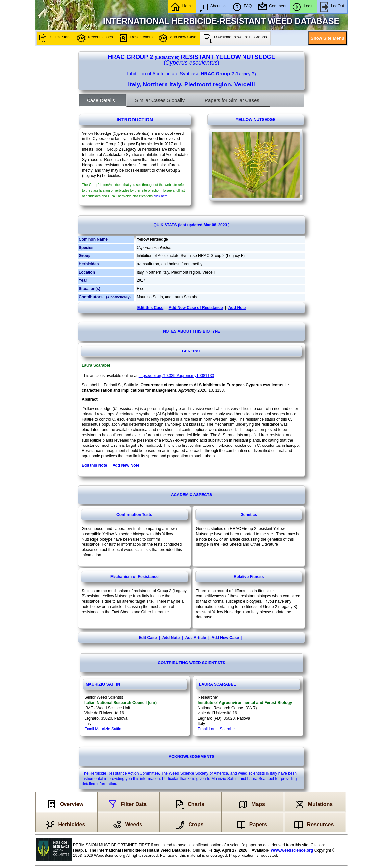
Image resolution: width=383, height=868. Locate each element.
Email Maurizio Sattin (103, 729)
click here (161, 196)
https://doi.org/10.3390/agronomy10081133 (176, 376)
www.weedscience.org (292, 850)
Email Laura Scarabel (217, 729)
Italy (134, 84)
